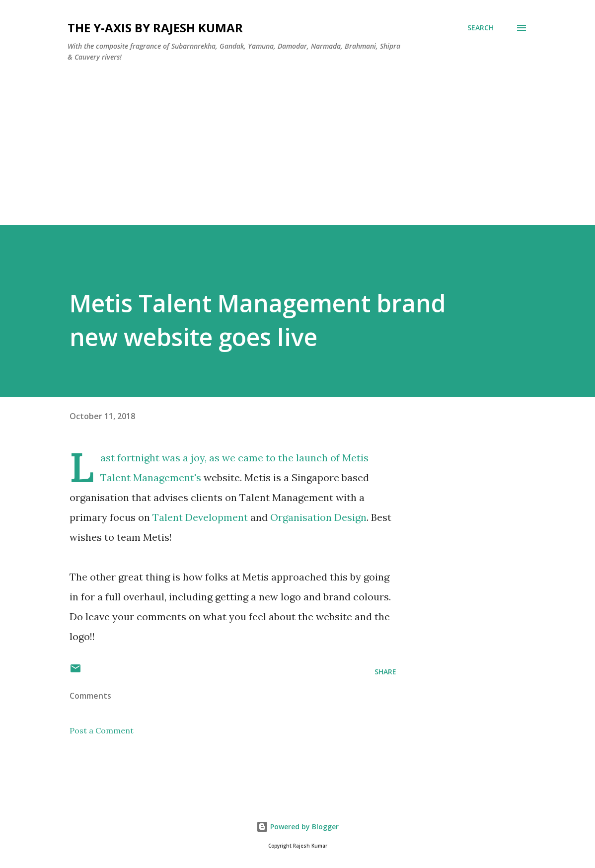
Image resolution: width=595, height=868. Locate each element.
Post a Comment (102, 730)
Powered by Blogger (297, 827)
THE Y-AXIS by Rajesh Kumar (155, 28)
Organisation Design (318, 517)
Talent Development (201, 517)
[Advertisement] (297, 155)
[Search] (481, 28)
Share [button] (385, 672)
